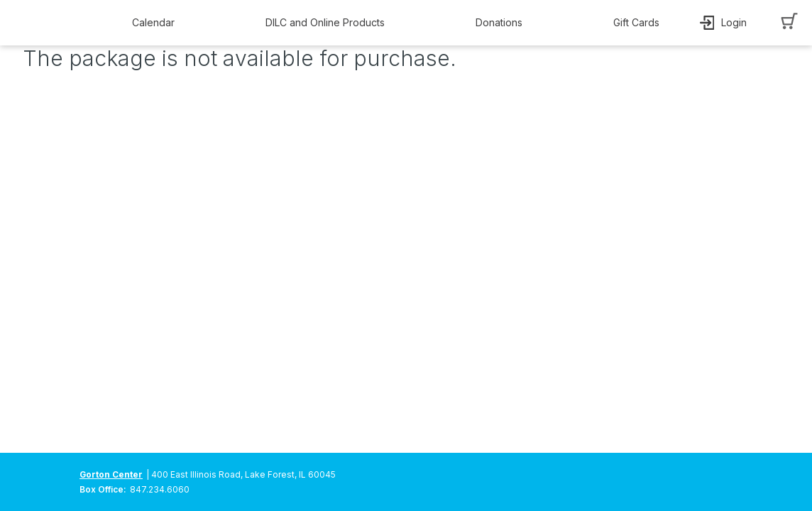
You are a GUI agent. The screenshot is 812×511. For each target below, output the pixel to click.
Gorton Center (111, 474)
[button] (157, 23)
